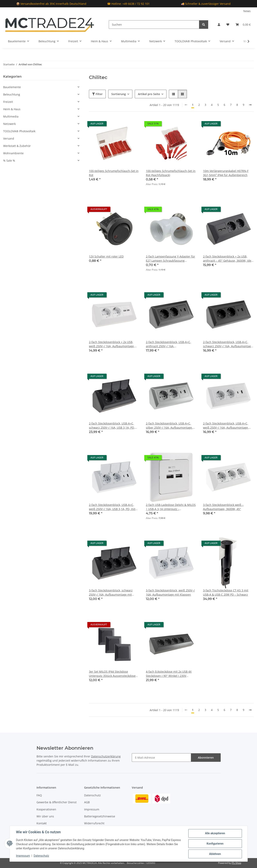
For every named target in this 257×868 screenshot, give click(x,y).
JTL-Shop (236, 863)
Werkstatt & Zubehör (17, 146)
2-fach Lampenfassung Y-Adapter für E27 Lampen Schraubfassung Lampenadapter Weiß (170, 259)
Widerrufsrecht (94, 823)
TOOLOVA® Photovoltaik (19, 131)
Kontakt (42, 823)
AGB (87, 802)
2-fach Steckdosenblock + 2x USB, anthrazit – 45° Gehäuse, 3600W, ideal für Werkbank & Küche (228, 259)
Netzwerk (9, 124)
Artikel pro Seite (149, 94)
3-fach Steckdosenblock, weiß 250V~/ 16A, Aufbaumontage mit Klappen (170, 592)
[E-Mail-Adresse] (161, 758)
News (247, 11)
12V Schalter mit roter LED (106, 256)
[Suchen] (154, 25)
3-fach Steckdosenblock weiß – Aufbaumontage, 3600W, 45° (223, 507)
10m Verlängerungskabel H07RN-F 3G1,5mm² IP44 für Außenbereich (226, 173)
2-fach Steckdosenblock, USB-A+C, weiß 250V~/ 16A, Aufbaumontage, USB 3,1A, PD (226, 426)
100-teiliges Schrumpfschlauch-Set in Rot (114, 173)
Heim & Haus (12, 109)
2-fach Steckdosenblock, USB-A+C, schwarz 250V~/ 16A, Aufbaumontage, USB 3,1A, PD (228, 344)
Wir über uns (45, 816)
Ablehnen (215, 854)
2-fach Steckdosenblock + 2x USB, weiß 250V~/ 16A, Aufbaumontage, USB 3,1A (112, 344)
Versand (9, 138)
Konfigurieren (215, 844)
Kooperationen (46, 809)
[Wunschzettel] (228, 25)
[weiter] (250, 105)
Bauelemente (12, 87)
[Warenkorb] (243, 25)
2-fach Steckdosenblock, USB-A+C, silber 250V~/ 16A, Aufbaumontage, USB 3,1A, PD (169, 426)
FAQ (39, 795)
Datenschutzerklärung (106, 756)
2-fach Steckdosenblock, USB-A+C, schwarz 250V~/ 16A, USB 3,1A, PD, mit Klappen (112, 426)
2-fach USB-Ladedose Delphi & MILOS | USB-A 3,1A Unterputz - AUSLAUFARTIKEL (171, 507)
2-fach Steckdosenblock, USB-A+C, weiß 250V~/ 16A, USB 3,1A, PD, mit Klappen (112, 507)
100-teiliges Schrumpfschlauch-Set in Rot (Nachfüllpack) (171, 173)
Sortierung (119, 94)
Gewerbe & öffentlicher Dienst (57, 802)
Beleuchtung (12, 94)
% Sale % (9, 161)
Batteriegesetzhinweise (100, 816)
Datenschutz (41, 856)
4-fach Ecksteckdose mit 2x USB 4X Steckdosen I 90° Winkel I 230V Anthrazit (169, 674)
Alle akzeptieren (215, 833)
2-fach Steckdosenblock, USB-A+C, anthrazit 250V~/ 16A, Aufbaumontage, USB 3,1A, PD (168, 344)
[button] (219, 25)
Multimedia (11, 116)
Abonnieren (206, 758)
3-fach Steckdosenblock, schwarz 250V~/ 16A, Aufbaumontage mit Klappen (111, 593)
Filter (97, 94)
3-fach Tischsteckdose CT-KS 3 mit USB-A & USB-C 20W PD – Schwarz (226, 592)
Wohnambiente (13, 153)
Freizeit (8, 102)
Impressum (23, 856)
